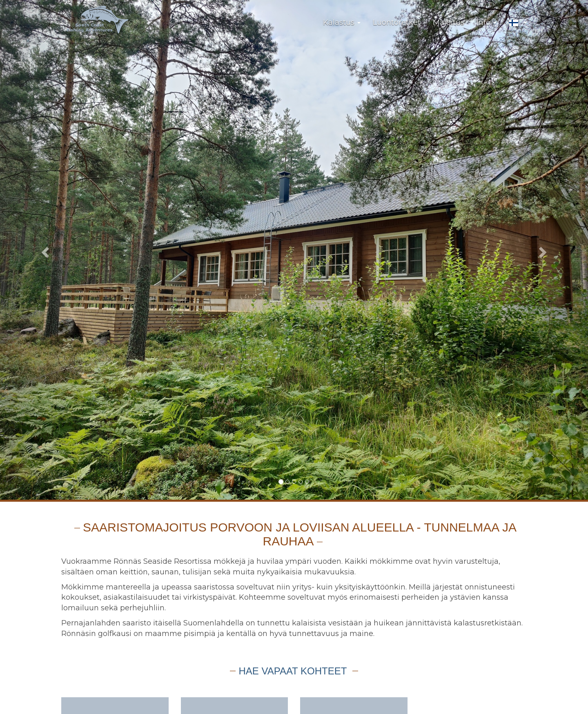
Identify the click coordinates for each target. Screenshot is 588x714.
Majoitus (449, 22)
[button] (518, 23)
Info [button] (487, 22)
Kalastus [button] (342, 22)
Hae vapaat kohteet (294, 671)
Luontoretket (397, 22)
